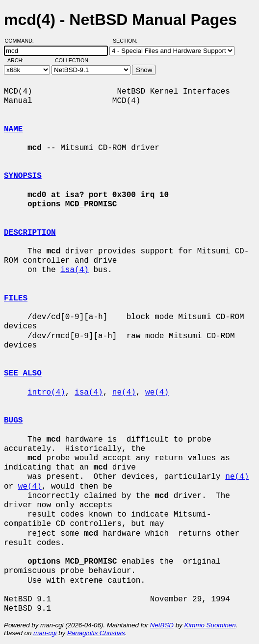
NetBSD (162, 625)
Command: (22, 41)
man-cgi (45, 633)
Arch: (20, 60)
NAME (13, 129)
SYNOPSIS (23, 176)
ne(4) (124, 393)
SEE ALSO (23, 373)
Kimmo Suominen (210, 625)
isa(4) (75, 270)
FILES (16, 298)
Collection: (72, 60)
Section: (127, 41)
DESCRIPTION (30, 233)
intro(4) (46, 393)
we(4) (157, 393)
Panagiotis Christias (96, 633)
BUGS (13, 421)
